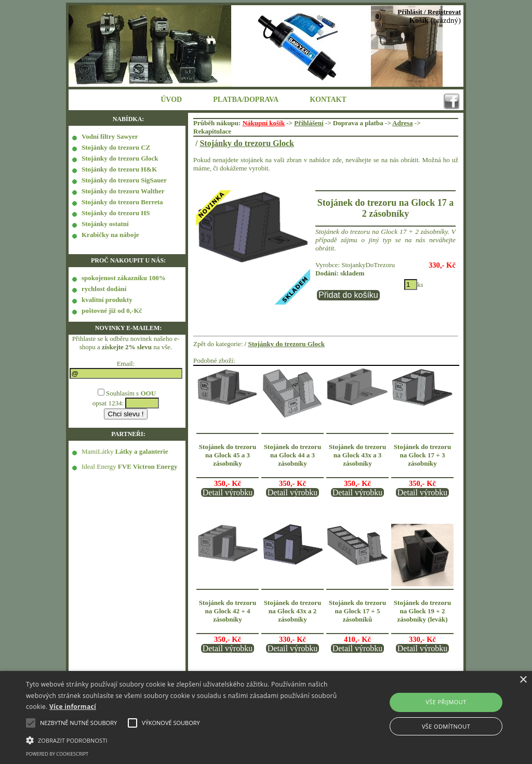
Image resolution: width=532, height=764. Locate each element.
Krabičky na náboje (110, 235)
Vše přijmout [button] (446, 702)
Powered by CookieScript (57, 754)
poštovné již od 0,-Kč (112, 311)
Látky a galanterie (142, 451)
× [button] (523, 680)
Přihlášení (309, 123)
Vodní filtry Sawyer (110, 136)
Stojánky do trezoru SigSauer (124, 180)
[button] (182, 740)
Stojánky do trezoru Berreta (122, 202)
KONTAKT (328, 100)
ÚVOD (171, 100)
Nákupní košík (264, 123)
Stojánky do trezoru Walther (123, 191)
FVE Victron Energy (148, 466)
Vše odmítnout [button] (446, 726)
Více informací (73, 707)
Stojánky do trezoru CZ (116, 147)
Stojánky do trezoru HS (116, 213)
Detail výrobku (228, 492)
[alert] (266, 717)
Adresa (402, 123)
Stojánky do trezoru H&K (119, 169)
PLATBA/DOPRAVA (246, 100)
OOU (148, 393)
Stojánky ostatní (105, 224)
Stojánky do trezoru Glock (120, 158)
